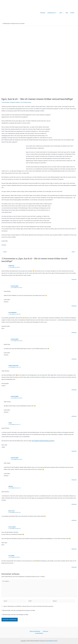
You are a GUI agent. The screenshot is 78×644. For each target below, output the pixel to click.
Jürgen (10, 422)
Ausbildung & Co (52, 13)
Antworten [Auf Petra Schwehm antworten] (74, 548)
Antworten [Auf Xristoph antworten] (74, 504)
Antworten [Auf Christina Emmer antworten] (74, 306)
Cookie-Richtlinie (39, 633)
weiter (74, 252)
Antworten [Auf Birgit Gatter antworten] (74, 520)
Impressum (45, 631)
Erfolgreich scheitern (16, 102)
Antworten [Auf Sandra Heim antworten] (74, 279)
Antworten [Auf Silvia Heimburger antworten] (74, 332)
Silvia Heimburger (13, 312)
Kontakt (72, 13)
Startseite (43, 13)
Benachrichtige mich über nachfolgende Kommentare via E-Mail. (19, 611)
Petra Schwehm (12, 526)
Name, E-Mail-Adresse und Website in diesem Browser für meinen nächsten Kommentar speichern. (29, 607)
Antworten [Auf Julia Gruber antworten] (74, 566)
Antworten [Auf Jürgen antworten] (74, 451)
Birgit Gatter (12, 510)
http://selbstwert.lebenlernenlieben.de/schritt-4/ (44, 440)
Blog (67, 13)
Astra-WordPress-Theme (52, 641)
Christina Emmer (15, 286)
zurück (5, 252)
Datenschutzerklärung (35, 631)
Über (61, 13)
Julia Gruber (12, 555)
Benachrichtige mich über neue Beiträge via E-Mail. (16, 615)
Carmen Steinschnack (14, 365)
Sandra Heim (12, 266)
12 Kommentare (6, 102)
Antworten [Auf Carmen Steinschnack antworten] (74, 389)
